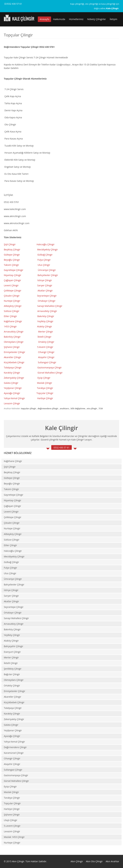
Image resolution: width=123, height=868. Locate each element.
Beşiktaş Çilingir (12, 249)
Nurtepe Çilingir (12, 301)
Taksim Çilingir (11, 265)
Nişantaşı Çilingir (13, 275)
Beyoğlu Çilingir (12, 260)
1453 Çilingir (11, 326)
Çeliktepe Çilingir (13, 291)
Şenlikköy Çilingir (13, 669)
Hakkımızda (59, 19)
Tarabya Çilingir (45, 388)
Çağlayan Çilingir (12, 280)
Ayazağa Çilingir (12, 393)
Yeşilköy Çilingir (45, 321)
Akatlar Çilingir (45, 291)
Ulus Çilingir (44, 265)
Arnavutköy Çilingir (47, 311)
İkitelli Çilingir (11, 663)
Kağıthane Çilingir (13, 321)
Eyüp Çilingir (44, 378)
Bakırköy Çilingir (46, 316)
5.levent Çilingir (45, 347)
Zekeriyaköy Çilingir (14, 378)
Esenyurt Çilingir (12, 652)
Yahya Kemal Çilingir (14, 398)
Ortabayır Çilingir (47, 301)
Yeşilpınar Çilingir (13, 388)
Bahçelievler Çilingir (48, 275)
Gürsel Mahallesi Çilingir (50, 373)
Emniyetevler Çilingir (15, 352)
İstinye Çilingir (45, 280)
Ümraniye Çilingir (47, 270)
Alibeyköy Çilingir (13, 306)
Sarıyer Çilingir (45, 285)
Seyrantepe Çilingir (47, 296)
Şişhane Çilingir (12, 347)
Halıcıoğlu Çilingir (46, 244)
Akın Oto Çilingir (94, 861)
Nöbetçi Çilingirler (97, 19)
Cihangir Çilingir (46, 352)
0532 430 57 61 (13, 4)
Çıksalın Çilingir (12, 296)
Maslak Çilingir (45, 383)
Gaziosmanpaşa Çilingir (49, 367)
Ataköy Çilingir (45, 326)
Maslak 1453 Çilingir (14, 837)
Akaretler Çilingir (13, 357)
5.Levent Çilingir (12, 826)
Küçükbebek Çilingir (14, 362)
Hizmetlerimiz (76, 19)
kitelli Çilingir (45, 337)
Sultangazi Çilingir (47, 362)
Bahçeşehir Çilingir (14, 646)
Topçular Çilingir (45, 393)
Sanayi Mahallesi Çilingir (50, 306)
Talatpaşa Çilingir (13, 367)
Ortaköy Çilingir (46, 342)
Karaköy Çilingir (12, 373)
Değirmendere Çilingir (15, 747)
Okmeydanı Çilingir (14, 342)
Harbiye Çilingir (45, 398)
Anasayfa (44, 19)
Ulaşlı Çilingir (11, 820)
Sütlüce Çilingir (12, 311)
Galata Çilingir (11, 383)
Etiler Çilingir (11, 316)
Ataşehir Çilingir (46, 357)
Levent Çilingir (11, 285)
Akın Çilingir (77, 861)
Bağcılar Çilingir (12, 674)
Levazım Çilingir (12, 403)
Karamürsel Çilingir (14, 753)
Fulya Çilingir (44, 260)
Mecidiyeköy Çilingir (48, 249)
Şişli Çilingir (10, 244)
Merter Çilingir (46, 332)
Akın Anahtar (112, 861)
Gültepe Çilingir (12, 255)
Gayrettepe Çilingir (14, 270)
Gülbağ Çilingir (45, 255)
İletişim (113, 19)
